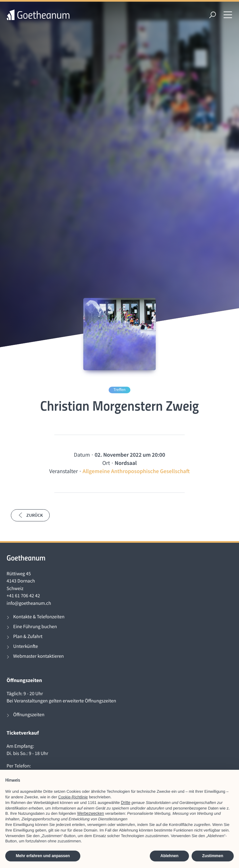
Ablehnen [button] (169, 856)
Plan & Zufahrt (28, 637)
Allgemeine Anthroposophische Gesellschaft (136, 471)
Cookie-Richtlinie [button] (73, 797)
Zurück (30, 515)
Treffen (120, 390)
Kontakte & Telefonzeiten (39, 617)
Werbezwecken (91, 813)
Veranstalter (64, 471)
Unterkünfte (26, 646)
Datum (82, 455)
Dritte (126, 803)
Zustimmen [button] (213, 856)
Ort (106, 463)
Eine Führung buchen (35, 627)
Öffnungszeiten (29, 715)
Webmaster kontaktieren (39, 656)
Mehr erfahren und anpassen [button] (43, 856)
